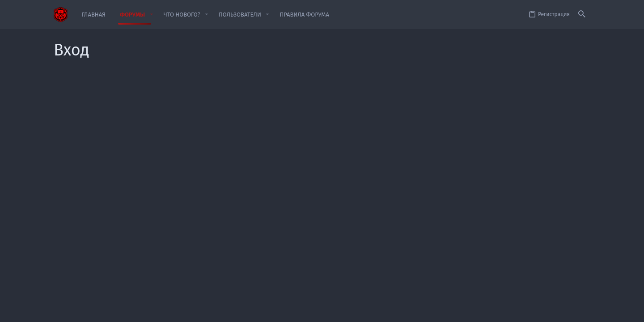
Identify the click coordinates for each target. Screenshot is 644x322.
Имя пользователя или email (183, 119)
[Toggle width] (60, 310)
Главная (561, 310)
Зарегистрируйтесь (365, 226)
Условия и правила (409, 310)
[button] (151, 15)
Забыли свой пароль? (267, 158)
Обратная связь (361, 310)
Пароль (212, 147)
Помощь (536, 310)
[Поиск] (582, 15)
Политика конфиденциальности (480, 310)
